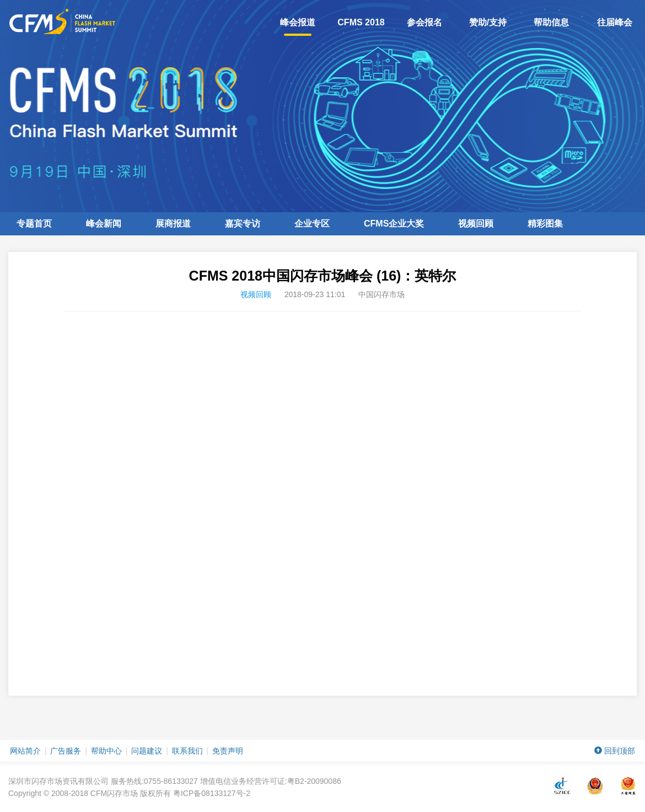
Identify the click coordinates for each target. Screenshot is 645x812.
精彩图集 (545, 224)
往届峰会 (615, 22)
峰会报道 (298, 27)
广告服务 (66, 751)
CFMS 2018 (361, 22)
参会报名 (424, 22)
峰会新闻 (104, 224)
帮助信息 (551, 22)
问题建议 (147, 751)
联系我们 (187, 751)
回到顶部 (615, 751)
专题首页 (34, 224)
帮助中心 (106, 751)
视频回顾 (476, 224)
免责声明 (228, 751)
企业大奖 (394, 224)
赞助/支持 (488, 22)
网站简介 (25, 751)
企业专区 (312, 224)
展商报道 (173, 224)
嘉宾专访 (243, 224)
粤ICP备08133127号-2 (212, 793)
